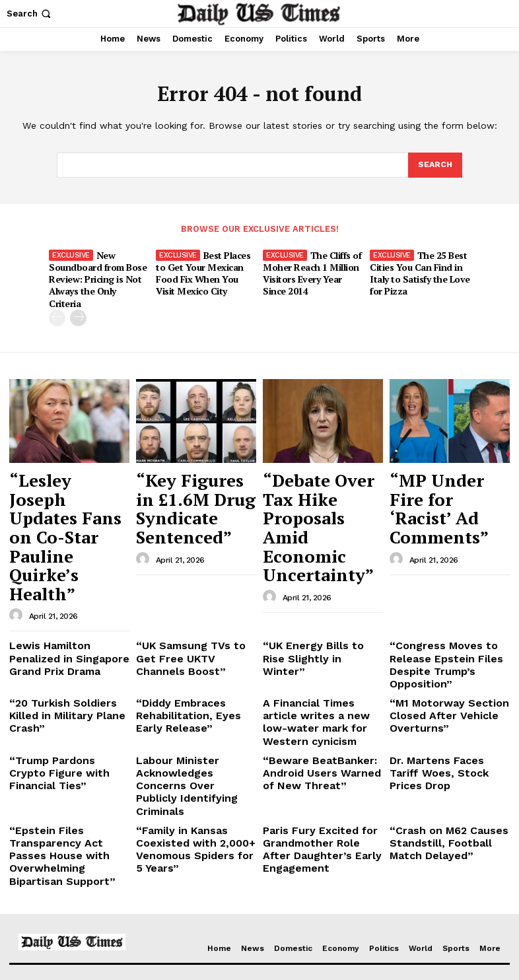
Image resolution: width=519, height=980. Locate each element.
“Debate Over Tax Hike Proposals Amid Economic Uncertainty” (321, 478)
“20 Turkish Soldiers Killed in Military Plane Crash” (68, 598)
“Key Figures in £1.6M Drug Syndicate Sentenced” (179, 478)
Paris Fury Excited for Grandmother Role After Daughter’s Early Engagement (315, 693)
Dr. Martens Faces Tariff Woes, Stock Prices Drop (442, 636)
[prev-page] (57, 301)
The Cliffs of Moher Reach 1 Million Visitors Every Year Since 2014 (311, 270)
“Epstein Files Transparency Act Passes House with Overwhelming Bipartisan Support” (65, 693)
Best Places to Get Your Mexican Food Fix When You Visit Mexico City (205, 270)
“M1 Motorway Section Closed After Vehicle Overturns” (438, 603)
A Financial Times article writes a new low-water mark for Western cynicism (321, 603)
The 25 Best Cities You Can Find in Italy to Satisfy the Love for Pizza (417, 270)
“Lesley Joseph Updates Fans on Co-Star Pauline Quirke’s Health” (68, 478)
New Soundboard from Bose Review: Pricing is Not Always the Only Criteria (97, 270)
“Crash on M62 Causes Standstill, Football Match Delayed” (445, 688)
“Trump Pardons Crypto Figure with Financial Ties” (68, 636)
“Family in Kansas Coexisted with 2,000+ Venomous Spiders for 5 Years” (188, 693)
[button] (30, 14)
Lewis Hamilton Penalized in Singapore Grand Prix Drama (65, 555)
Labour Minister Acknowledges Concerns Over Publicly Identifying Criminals (190, 646)
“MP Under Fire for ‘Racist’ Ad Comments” (443, 472)
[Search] (434, 166)
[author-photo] (18, 516)
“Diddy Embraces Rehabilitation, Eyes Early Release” (190, 603)
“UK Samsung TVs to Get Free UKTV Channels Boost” (190, 555)
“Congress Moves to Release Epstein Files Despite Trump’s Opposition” (435, 561)
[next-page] (78, 301)
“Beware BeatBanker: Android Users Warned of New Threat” (318, 641)
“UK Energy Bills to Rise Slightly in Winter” (314, 550)
